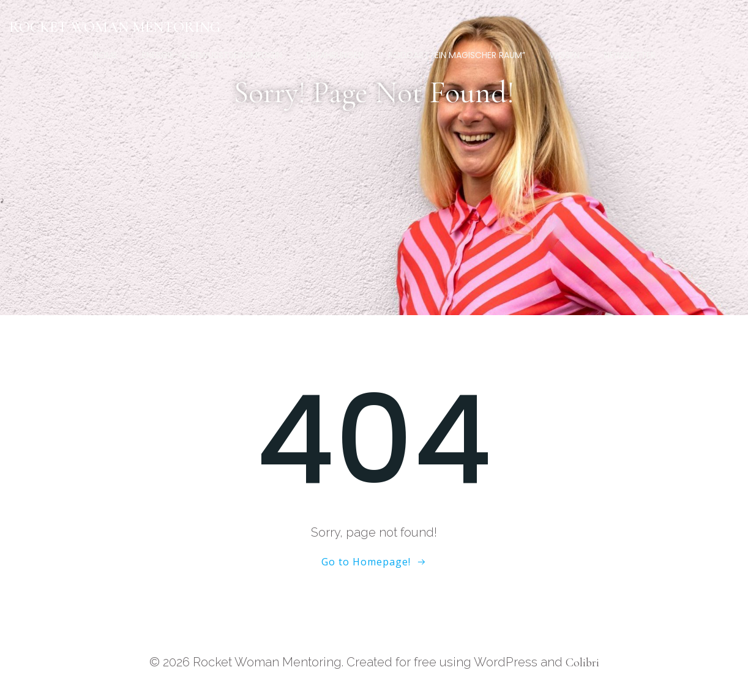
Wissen (565, 55)
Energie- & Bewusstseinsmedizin (212, 55)
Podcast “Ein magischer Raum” (457, 55)
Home (105, 55)
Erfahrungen (335, 55)
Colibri (582, 663)
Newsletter (630, 55)
